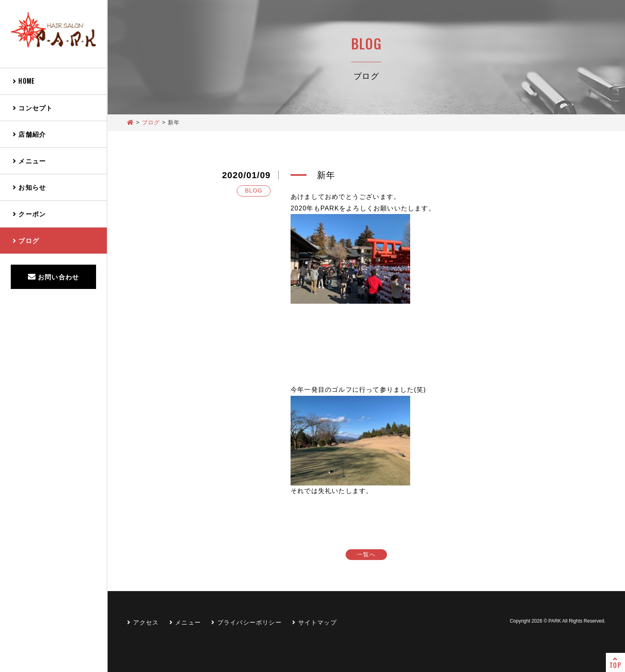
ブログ (26, 240)
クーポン (29, 214)
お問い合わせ (54, 277)
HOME (24, 81)
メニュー (29, 161)
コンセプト (33, 108)
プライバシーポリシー (247, 622)
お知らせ (29, 187)
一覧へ (366, 554)
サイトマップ (314, 622)
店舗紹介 (29, 134)
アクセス (143, 622)
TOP (615, 663)
